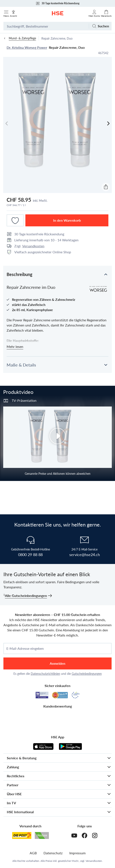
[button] (57, 274)
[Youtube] (74, 835)
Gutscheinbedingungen (87, 674)
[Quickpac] (42, 835)
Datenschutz (53, 853)
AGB (33, 853)
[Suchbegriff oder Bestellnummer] (46, 26)
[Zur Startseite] (58, 13)
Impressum (77, 853)
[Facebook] (84, 835)
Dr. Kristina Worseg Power (27, 47)
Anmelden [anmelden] (57, 663)
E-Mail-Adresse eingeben (25, 648)
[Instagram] (95, 835)
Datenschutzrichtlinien (45, 674)
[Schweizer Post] (22, 835)
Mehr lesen (15, 346)
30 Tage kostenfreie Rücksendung (57, 3)
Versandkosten (33, 246)
